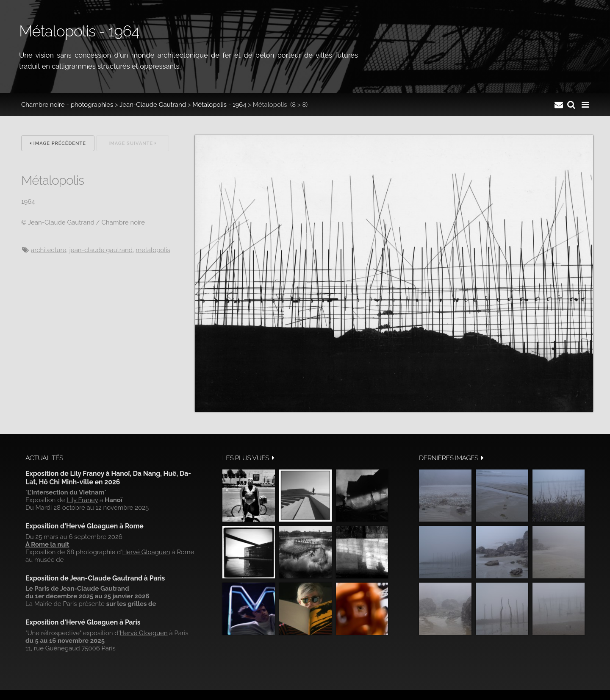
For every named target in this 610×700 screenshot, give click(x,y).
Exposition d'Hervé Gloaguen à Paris (83, 622)
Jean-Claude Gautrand (153, 105)
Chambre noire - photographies (67, 105)
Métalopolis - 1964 (219, 105)
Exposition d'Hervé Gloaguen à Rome (85, 526)
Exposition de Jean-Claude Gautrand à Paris (95, 578)
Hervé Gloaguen (146, 552)
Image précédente (58, 143)
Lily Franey (82, 500)
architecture (49, 250)
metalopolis (153, 250)
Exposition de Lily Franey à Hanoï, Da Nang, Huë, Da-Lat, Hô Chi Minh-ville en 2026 (108, 478)
